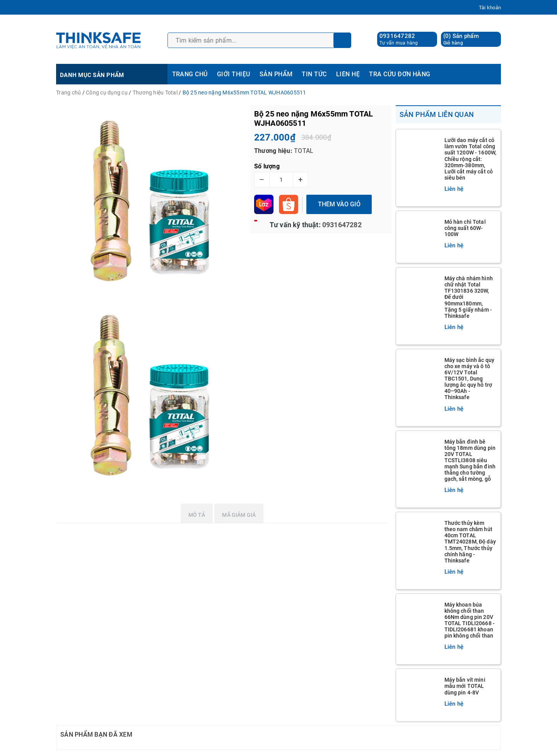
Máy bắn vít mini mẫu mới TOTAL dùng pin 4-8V (465, 686)
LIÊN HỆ (348, 74)
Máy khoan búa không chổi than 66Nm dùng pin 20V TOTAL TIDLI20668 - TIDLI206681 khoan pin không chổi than (470, 620)
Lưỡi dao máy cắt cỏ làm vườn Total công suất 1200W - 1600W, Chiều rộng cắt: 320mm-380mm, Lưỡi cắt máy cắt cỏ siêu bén (471, 159)
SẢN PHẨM (276, 74)
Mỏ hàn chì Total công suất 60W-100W (465, 228)
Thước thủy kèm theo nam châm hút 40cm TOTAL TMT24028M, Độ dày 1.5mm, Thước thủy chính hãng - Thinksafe (470, 542)
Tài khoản (490, 8)
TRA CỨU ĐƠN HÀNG (400, 74)
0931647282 (397, 36)
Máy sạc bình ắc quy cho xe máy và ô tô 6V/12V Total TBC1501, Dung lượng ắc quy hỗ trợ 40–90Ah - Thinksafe (470, 379)
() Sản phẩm (461, 39)
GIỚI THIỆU (234, 74)
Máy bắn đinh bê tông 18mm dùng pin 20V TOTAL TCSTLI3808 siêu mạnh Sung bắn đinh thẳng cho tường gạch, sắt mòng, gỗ (470, 460)
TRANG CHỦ (190, 74)
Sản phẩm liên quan (437, 114)
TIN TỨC (314, 74)
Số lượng (267, 166)
